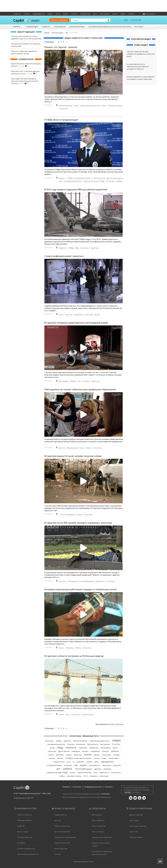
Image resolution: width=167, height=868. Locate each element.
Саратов (71, 744)
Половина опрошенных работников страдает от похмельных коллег (81, 589)
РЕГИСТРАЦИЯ (136, 20)
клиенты (105, 751)
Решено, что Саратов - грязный (61, 47)
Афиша (131, 14)
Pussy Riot (116, 744)
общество (52, 751)
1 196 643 (127, 792)
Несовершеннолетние (72, 181)
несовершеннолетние (56, 744)
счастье (51, 755)
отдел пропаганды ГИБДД (57, 772)
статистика (119, 724)
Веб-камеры (105, 14)
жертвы (52, 758)
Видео (50, 14)
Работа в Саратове (62, 826)
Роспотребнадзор (67, 514)
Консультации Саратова (102, 837)
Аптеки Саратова (99, 826)
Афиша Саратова (136, 815)
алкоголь (94, 748)
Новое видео (32, 27)
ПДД (77, 248)
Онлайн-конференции (26, 849)
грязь (96, 762)
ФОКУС (66, 14)
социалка (94, 776)
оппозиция (104, 776)
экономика (80, 744)
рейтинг (115, 751)
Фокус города (23, 832)
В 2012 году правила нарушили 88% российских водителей (76, 189)
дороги (97, 755)
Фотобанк (21, 843)
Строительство (87, 714)
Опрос (104, 105)
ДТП (60, 181)
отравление (95, 751)
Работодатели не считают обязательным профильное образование (80, 389)
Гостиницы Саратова (138, 826)
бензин (60, 758)
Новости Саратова (24, 815)
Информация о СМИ (22, 798)
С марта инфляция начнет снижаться (64, 256)
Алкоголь (69, 314)
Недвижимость (39, 14)
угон (68, 762)
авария (83, 765)
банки (115, 748)
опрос (117, 740)
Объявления (85, 14)
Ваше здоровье (98, 820)
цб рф (52, 748)
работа (68, 769)
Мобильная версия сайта (83, 862)
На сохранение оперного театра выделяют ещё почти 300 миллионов (26, 37)
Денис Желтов (99, 178)
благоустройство (80, 741)
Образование (72, 448)
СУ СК (85, 776)
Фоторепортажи (77, 27)
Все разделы (149, 14)
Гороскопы (134, 832)
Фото (58, 14)
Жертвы (73, 381)
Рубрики (17, 27)
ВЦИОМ (88, 755)
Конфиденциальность (93, 787)
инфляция (76, 751)
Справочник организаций (65, 837)
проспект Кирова (74, 776)
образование (107, 762)
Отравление (73, 581)
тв (73, 762)
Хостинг (58, 854)
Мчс (79, 381)
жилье (72, 772)
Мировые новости (24, 820)
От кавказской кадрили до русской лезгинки (110, 27)
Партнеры (83, 748)
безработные (59, 762)
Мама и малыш (98, 832)
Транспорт (95, 248)
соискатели (106, 755)
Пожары (86, 381)
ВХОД (126, 20)
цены (62, 776)
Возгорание (64, 381)
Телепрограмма (136, 837)
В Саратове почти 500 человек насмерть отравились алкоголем (78, 523)
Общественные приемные (28, 854)
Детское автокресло (115, 178)
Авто (95, 14)
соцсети (80, 762)
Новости (17, 14)
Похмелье (69, 648)
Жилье (61, 714)
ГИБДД (71, 248)
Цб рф (97, 314)
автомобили (106, 748)
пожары (116, 755)
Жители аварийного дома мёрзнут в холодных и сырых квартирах (141, 78)
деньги (98, 769)
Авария (62, 178)
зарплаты (67, 741)
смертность (104, 772)
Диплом (62, 448)
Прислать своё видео (59, 20)
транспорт (49, 741)
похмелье (68, 765)
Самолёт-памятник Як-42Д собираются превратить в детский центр (141, 54)
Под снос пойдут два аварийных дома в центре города (24, 52)
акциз (104, 758)
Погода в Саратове (25, 837)
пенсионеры (113, 758)
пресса (69, 755)
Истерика (107, 769)
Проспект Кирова (115, 105)
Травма (119, 181)
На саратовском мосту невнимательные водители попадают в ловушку (138, 66)
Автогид (58, 820)
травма (59, 741)
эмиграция (107, 765)
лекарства (78, 755)
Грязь (76, 105)
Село (67, 714)
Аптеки (27, 14)
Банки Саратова (61, 849)
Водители (63, 248)
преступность (93, 744)
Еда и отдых (134, 820)
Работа (74, 14)
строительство (84, 772)
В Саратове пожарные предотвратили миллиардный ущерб (76, 323)
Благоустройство (66, 105)
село (96, 772)
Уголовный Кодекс (54, 765)
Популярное (60, 27)
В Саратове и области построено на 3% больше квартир (74, 656)
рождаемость (95, 765)
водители (117, 765)
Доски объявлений (62, 832)
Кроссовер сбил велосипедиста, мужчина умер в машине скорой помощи (25, 81)
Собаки (79, 514)
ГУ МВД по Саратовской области (79, 178)
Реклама (66, 787)
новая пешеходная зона (99, 741)
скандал (85, 751)
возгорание (105, 744)
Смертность (100, 581)
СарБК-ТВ (21, 826)
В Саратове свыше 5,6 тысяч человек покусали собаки (73, 456)
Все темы (139, 27)
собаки (89, 762)
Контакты (109, 787)
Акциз (61, 314)
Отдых (123, 14)
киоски (97, 758)
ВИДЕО (35, 21)
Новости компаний (62, 843)
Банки (115, 14)
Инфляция (78, 314)
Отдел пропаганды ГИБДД (94, 181)
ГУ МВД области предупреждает (61, 120)
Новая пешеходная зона (90, 105)
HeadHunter (71, 748)
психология (116, 772)
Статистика (63, 108)
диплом (60, 755)
